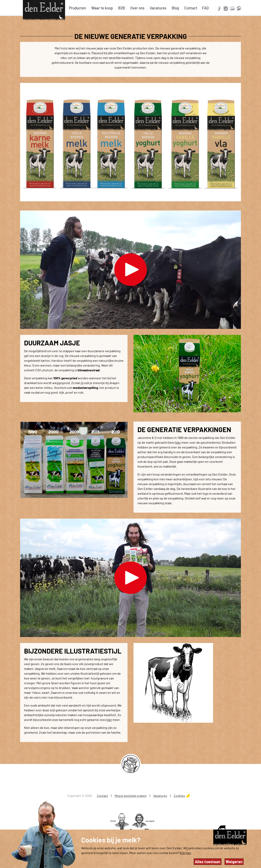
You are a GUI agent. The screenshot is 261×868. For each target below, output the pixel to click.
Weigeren (234, 862)
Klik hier (185, 853)
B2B (122, 8)
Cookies (179, 796)
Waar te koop (102, 8)
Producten (77, 8)
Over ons (137, 8)
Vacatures (158, 8)
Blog (175, 8)
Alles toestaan (208, 862)
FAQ (205, 8)
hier (178, 442)
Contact (191, 8)
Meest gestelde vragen (131, 796)
